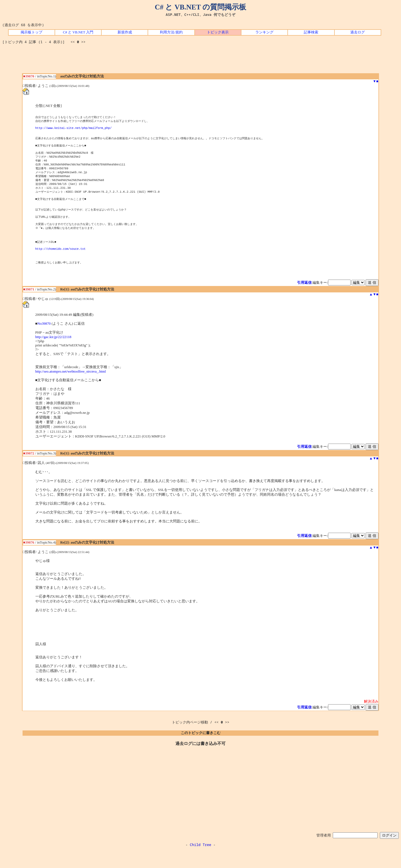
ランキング (264, 32)
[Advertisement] (200, 61)
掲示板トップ (31, 32)
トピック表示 (218, 32)
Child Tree (201, 862)
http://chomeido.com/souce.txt (61, 263)
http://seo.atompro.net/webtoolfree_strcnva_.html (71, 389)
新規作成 (125, 32)
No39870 (44, 341)
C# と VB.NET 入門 (78, 32)
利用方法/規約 (171, 32)
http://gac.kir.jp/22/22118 (53, 354)
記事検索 (311, 32)
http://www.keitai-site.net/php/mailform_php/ (74, 129)
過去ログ (358, 32)
